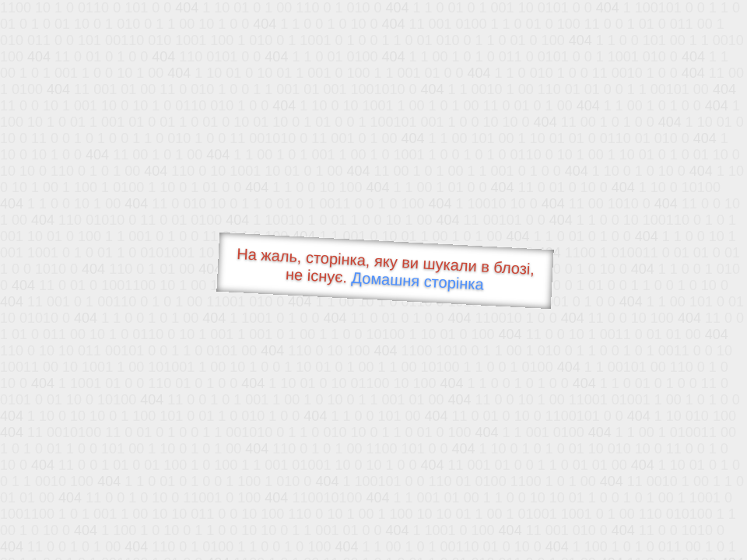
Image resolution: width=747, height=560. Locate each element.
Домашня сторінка (417, 281)
